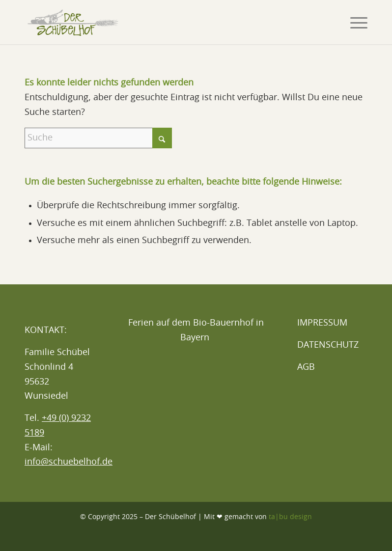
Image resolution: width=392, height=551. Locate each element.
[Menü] (354, 22)
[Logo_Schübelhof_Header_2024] (73, 22)
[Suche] (98, 138)
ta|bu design (290, 517)
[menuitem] (354, 22)
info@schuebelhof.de (69, 462)
